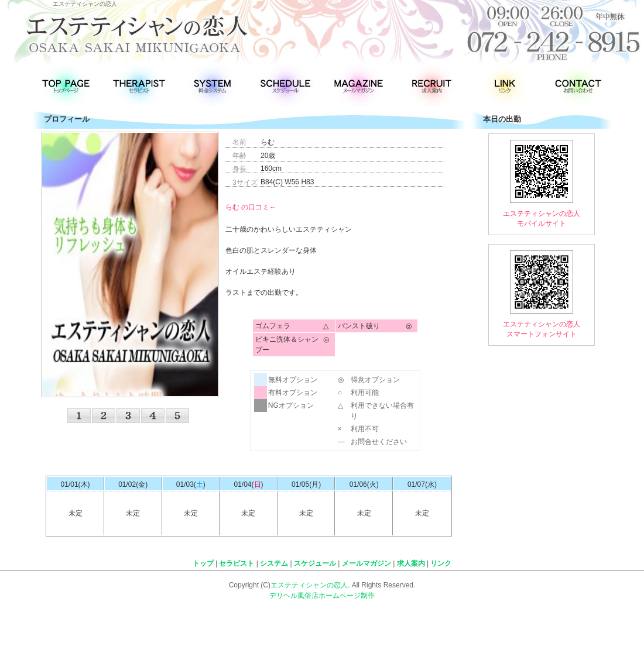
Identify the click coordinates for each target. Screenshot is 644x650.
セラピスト (237, 563)
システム (274, 563)
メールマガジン (366, 563)
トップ (203, 563)
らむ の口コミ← (251, 207)
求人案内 (411, 563)
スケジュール (315, 563)
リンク (441, 563)
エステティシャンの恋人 (309, 585)
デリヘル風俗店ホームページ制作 (322, 596)
